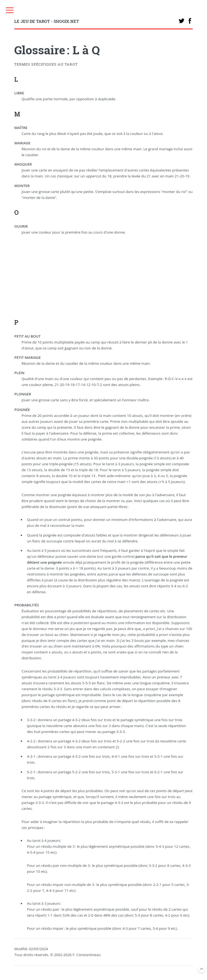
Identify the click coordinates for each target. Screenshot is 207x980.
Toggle (10, 10)
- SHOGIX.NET (47, 21)
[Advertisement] (104, 280)
